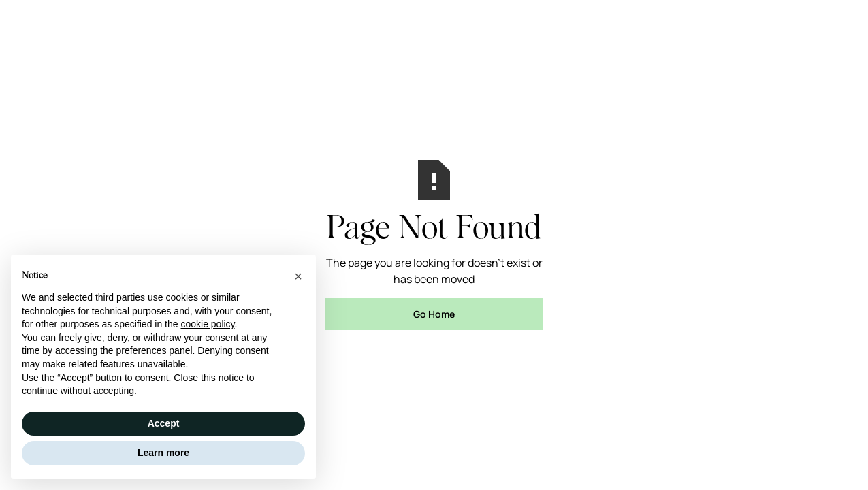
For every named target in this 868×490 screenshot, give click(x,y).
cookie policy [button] (207, 324)
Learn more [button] (163, 453)
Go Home (434, 314)
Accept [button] (164, 423)
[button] (298, 276)
